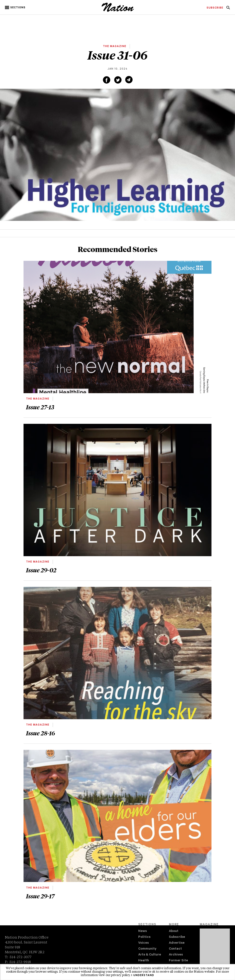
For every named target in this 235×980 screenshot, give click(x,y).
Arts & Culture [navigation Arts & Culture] (150, 955)
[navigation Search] (228, 9)
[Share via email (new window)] (129, 80)
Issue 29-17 (40, 896)
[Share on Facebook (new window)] (107, 80)
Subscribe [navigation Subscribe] (177, 937)
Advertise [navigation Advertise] (177, 943)
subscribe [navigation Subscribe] (215, 8)
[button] (16, 8)
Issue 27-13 (40, 407)
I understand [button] (143, 976)
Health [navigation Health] (144, 961)
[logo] (118, 11)
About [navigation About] (174, 931)
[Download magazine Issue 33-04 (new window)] (215, 950)
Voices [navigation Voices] (143, 943)
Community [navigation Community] (147, 949)
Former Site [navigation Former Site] (178, 961)
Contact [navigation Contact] (175, 949)
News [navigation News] (142, 931)
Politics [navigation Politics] (144, 937)
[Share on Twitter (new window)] (118, 80)
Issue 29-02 (41, 570)
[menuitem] (215, 8)
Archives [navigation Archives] (176, 955)
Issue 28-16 (40, 733)
